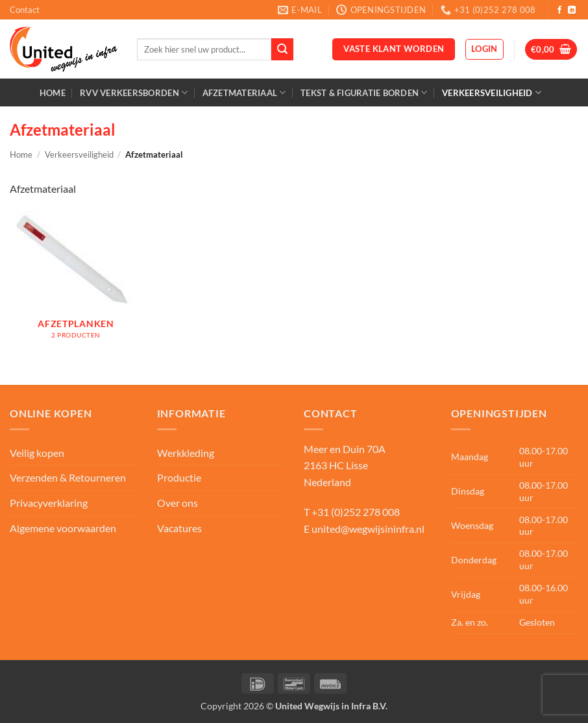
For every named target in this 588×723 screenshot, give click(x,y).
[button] (484, 49)
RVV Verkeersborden (134, 92)
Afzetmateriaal (244, 92)
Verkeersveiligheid (492, 92)
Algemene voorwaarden (63, 528)
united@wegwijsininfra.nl (368, 529)
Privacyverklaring (49, 503)
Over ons (178, 503)
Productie (179, 477)
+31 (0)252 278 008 (356, 512)
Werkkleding (186, 453)
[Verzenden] (282, 49)
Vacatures (179, 528)
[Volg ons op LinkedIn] (572, 10)
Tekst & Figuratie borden (364, 92)
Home (53, 93)
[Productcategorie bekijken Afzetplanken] (76, 282)
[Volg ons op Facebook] (559, 10)
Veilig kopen (37, 453)
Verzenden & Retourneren (68, 477)
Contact (25, 10)
